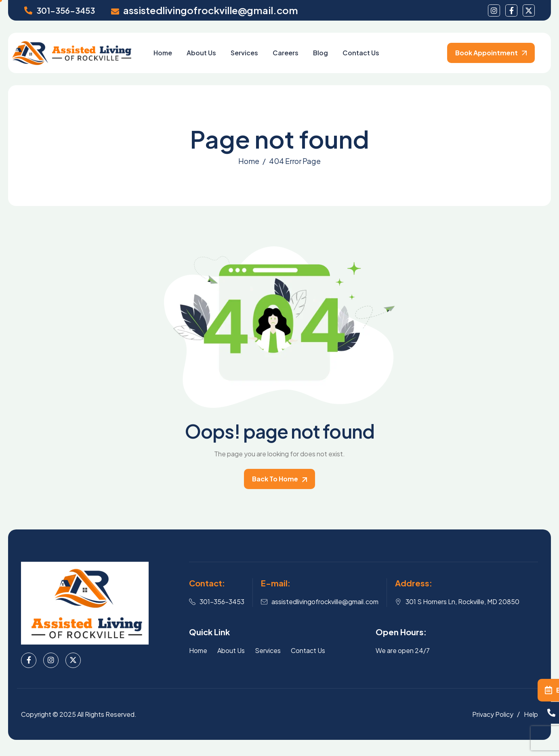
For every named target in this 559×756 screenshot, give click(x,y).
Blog (320, 53)
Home (163, 53)
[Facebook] (29, 660)
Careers (286, 53)
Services (244, 53)
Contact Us (361, 53)
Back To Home (279, 479)
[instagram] (494, 10)
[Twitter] (529, 10)
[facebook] (511, 10)
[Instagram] (51, 660)
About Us (201, 53)
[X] (73, 660)
